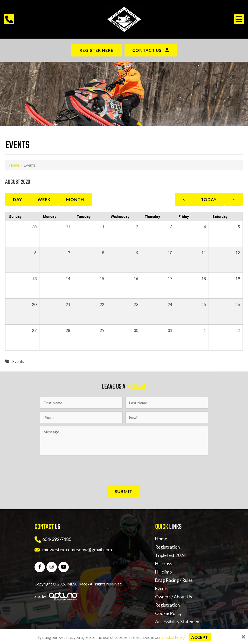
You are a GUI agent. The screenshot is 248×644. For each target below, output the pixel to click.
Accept (200, 637)
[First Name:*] (81, 403)
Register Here (97, 50)
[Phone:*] (81, 417)
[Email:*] (167, 417)
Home (14, 165)
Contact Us (147, 50)
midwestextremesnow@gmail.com (77, 549)
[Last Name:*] (167, 403)
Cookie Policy (173, 637)
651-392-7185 (57, 539)
